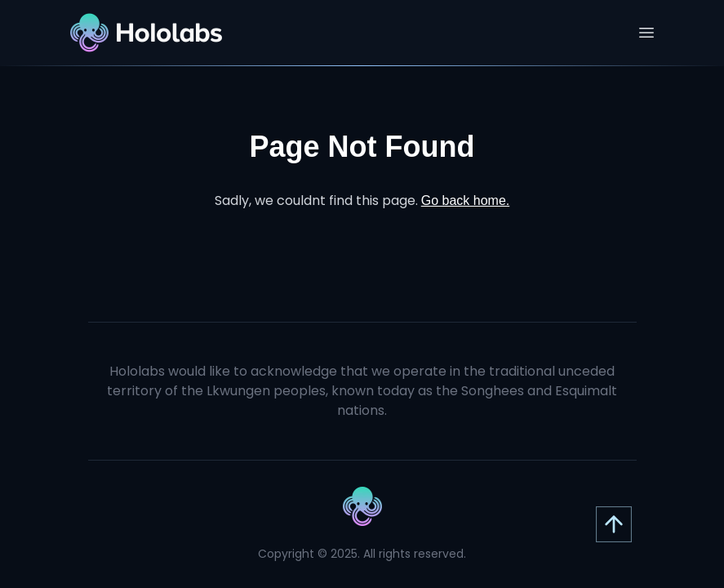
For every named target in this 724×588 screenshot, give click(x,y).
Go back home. (466, 200)
